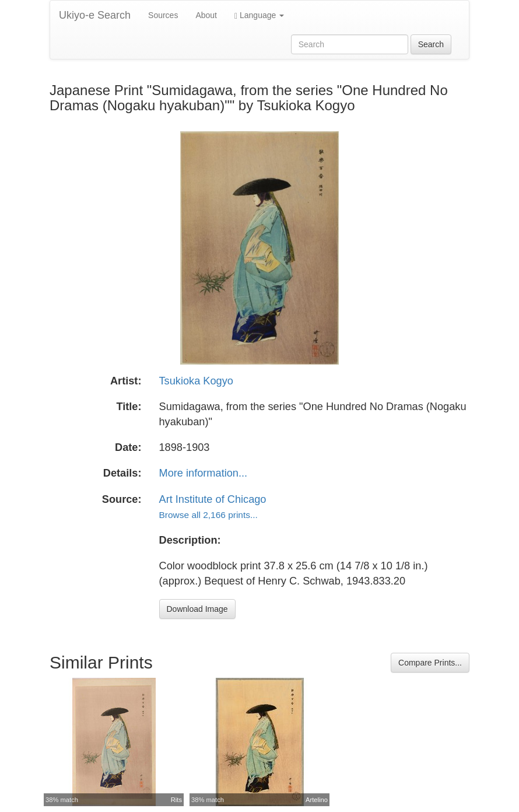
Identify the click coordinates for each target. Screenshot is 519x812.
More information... (204, 473)
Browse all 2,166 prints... (208, 515)
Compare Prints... (430, 663)
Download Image (197, 609)
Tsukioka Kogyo (196, 381)
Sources (163, 15)
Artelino (317, 800)
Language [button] (259, 15)
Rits (176, 800)
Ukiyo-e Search (95, 15)
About (206, 15)
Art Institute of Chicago (213, 499)
